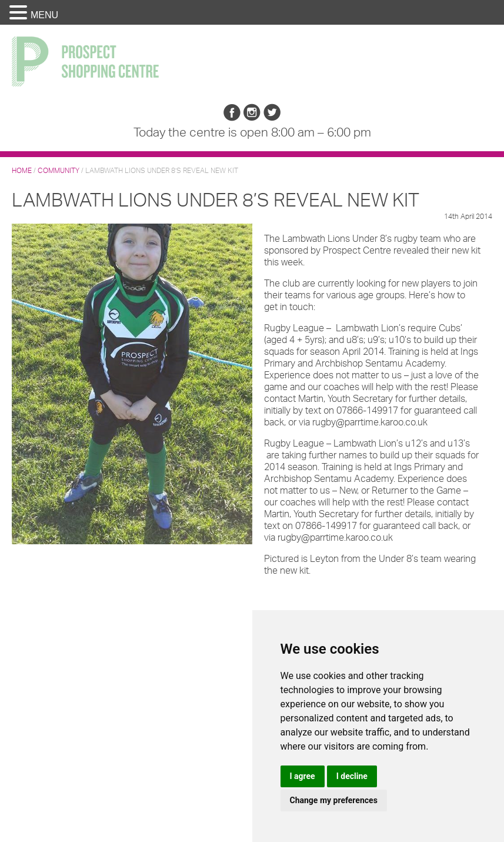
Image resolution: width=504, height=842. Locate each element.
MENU (44, 15)
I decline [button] (352, 776)
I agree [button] (303, 776)
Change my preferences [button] (334, 800)
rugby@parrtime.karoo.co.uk (370, 422)
